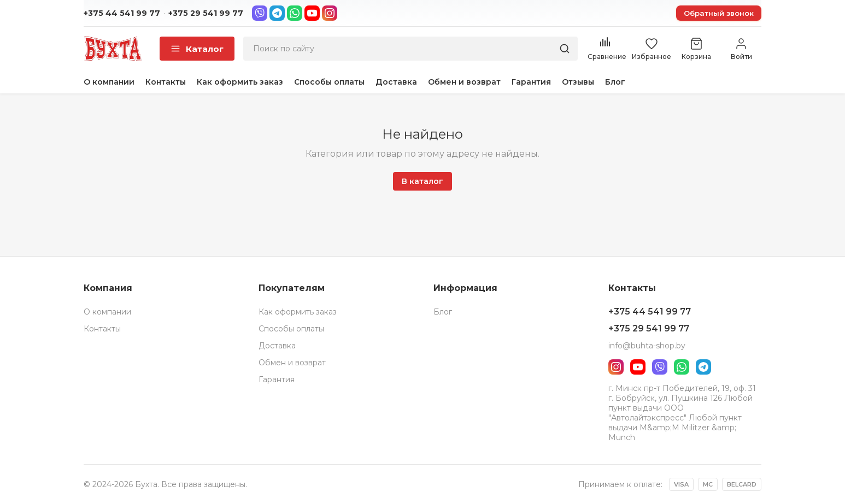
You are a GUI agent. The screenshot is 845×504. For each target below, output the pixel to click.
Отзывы (578, 82)
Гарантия (531, 82)
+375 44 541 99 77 (122, 13)
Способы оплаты (329, 82)
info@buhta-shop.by (647, 346)
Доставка (396, 82)
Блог (615, 82)
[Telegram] (277, 13)
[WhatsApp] (295, 13)
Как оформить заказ (240, 82)
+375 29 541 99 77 (206, 13)
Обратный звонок (719, 13)
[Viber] (260, 13)
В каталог (422, 181)
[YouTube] (312, 13)
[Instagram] (330, 13)
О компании (109, 82)
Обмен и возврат (464, 82)
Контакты (166, 82)
